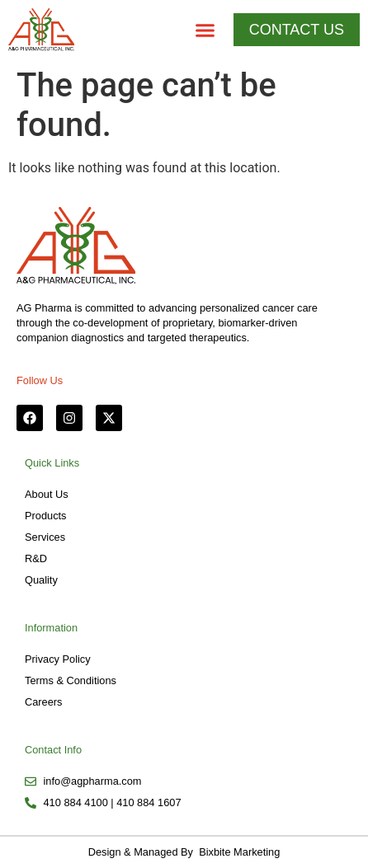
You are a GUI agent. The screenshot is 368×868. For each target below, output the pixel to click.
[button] (205, 30)
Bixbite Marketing (238, 852)
